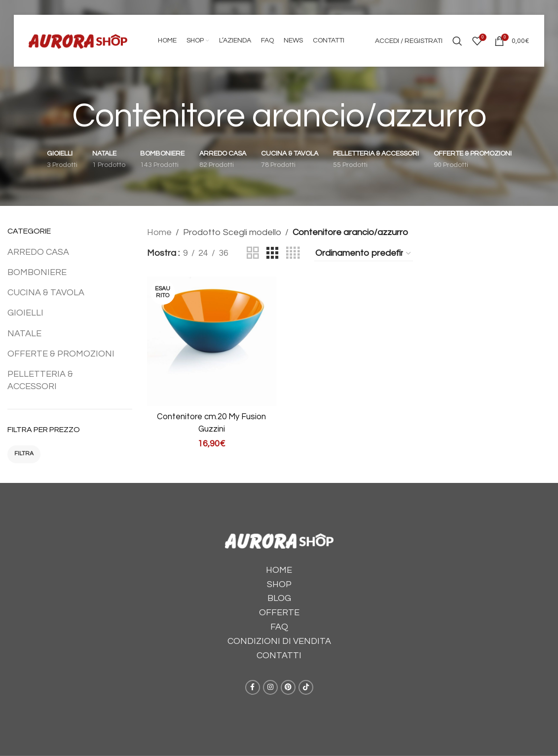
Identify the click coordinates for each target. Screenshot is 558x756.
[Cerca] (457, 41)
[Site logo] (78, 40)
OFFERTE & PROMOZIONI (61, 354)
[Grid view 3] (272, 253)
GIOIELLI (25, 313)
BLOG (279, 598)
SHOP (279, 584)
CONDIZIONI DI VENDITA (279, 641)
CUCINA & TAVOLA (46, 293)
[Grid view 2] (253, 253)
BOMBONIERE (37, 272)
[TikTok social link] (306, 687)
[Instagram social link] (270, 687)
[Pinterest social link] (288, 687)
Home (159, 232)
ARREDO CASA (38, 252)
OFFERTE (279, 613)
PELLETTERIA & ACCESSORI (40, 380)
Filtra (24, 454)
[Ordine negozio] (364, 254)
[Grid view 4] (293, 253)
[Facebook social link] (253, 687)
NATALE (24, 334)
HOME (279, 570)
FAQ (279, 627)
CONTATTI (279, 656)
